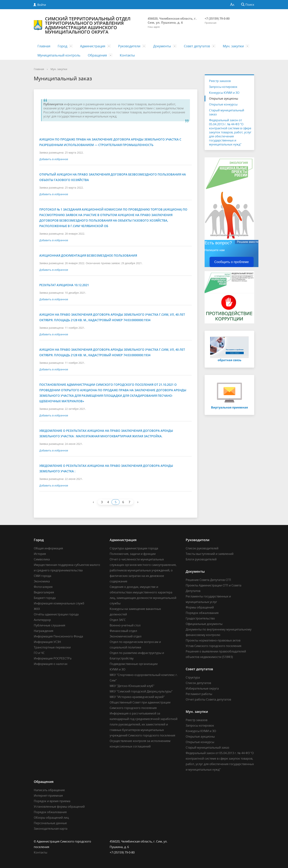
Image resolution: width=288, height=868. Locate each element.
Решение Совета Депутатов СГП (208, 580)
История (40, 554)
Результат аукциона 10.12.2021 (64, 285)
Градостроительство (200, 618)
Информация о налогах (51, 664)
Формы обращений (200, 607)
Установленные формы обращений (59, 807)
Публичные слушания (49, 625)
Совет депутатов (197, 46)
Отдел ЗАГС (118, 620)
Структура (193, 677)
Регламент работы (199, 694)
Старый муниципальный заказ (227, 112)
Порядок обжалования (202, 613)
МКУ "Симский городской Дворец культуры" (141, 691)
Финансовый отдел (123, 631)
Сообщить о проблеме (232, 262)
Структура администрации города (134, 548)
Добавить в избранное (54, 159)
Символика (42, 559)
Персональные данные (50, 823)
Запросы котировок (223, 87)
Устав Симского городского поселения (214, 646)
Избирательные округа (202, 688)
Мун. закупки (233, 46)
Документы (162, 46)
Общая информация (48, 548)
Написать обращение (49, 790)
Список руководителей (202, 548)
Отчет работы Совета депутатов (208, 699)
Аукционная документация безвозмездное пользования (88, 256)
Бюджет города (45, 598)
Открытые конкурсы (223, 104)
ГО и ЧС (39, 653)
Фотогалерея (43, 587)
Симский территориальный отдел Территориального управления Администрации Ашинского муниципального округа (82, 25)
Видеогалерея (44, 592)
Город (62, 46)
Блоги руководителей (201, 559)
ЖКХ (37, 609)
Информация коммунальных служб (59, 603)
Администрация (93, 46)
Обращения (97, 55)
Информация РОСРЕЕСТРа (53, 658)
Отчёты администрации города (56, 614)
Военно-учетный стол (125, 625)
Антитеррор (42, 620)
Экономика (42, 581)
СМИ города (43, 576)
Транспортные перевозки (52, 647)
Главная (44, 46)
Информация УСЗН (47, 642)
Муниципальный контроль (59, 55)
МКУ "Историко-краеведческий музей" (137, 697)
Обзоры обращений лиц (51, 818)
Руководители (129, 46)
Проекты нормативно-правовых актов (213, 640)
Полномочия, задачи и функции (133, 554)
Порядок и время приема (52, 801)
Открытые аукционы (224, 99)
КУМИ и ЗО (117, 669)
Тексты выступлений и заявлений (210, 554)
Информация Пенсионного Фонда (58, 636)
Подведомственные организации (134, 664)
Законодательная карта (51, 829)
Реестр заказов (220, 81)
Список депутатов (198, 683)
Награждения (44, 631)
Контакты (127, 55)
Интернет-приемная (48, 796)
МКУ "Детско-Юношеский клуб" (132, 686)
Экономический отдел (126, 636)
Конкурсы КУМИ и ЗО (224, 93)
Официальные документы (204, 624)
